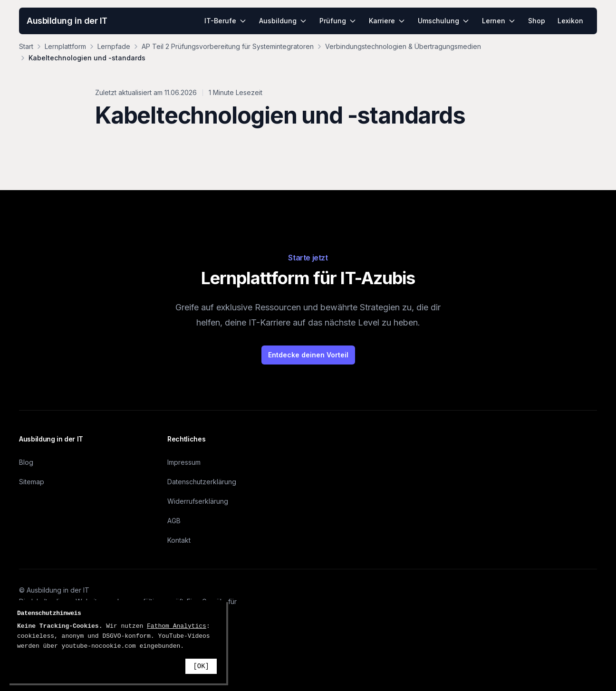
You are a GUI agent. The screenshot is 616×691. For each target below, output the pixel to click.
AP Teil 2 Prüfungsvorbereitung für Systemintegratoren (228, 46)
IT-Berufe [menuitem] (226, 21)
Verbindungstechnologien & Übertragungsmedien (403, 46)
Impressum (184, 462)
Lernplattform (65, 46)
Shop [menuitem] (537, 21)
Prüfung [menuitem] (338, 21)
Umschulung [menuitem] (444, 21)
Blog (26, 462)
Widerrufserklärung (198, 501)
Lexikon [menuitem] (570, 21)
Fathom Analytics (177, 626)
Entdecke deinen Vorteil (308, 355)
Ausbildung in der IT (67, 21)
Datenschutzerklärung (202, 482)
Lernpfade (114, 46)
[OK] (201, 666)
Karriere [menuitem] (387, 21)
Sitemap (32, 482)
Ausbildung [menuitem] (283, 21)
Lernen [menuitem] (499, 21)
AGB (174, 521)
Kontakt (179, 540)
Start (26, 46)
